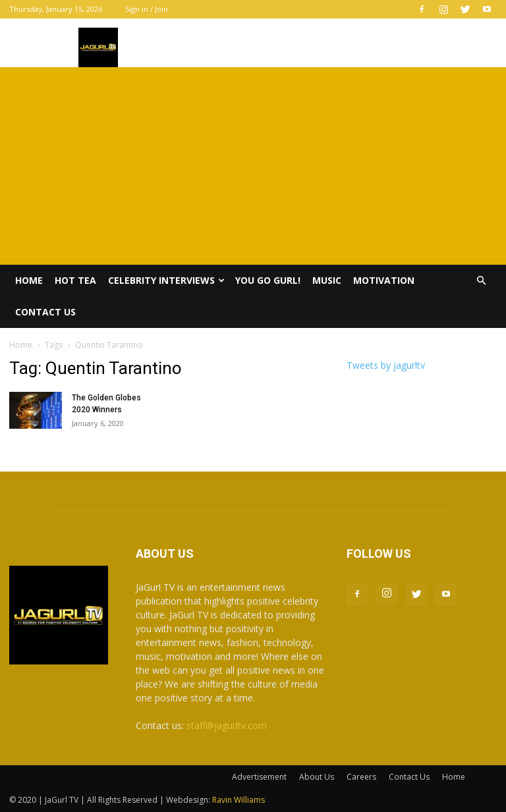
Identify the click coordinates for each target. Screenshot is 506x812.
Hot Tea (75, 280)
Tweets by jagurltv (386, 365)
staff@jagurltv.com (227, 725)
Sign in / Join (147, 9)
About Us (317, 777)
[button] (481, 281)
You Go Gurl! (268, 280)
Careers (361, 777)
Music (327, 280)
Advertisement (259, 777)
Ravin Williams (239, 800)
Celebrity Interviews (166, 280)
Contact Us (45, 312)
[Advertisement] (253, 166)
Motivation (384, 280)
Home (29, 280)
